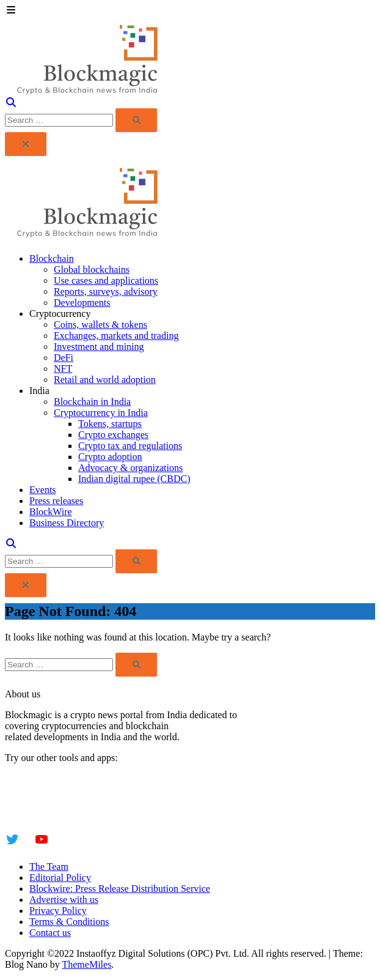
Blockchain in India (92, 402)
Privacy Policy (58, 911)
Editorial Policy (60, 878)
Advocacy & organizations (130, 468)
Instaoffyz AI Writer (44, 789)
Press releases (56, 501)
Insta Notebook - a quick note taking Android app (102, 800)
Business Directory (67, 523)
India (39, 391)
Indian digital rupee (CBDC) (134, 479)
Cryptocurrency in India (101, 413)
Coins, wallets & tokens (100, 325)
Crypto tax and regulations (130, 446)
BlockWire (51, 512)
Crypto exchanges (113, 435)
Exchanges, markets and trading (116, 336)
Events (43, 490)
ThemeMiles (86, 964)
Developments (82, 303)
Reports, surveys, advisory (106, 291)
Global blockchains (92, 269)
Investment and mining (99, 347)
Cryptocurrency (60, 314)
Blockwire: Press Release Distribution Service (120, 889)
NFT (63, 369)
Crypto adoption (110, 457)
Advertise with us (64, 900)
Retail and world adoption (105, 380)
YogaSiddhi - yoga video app (62, 811)
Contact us (50, 933)
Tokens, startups (110, 424)
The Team (49, 867)
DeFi (64, 358)
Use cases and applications (106, 280)
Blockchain (52, 258)
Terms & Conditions (69, 922)
